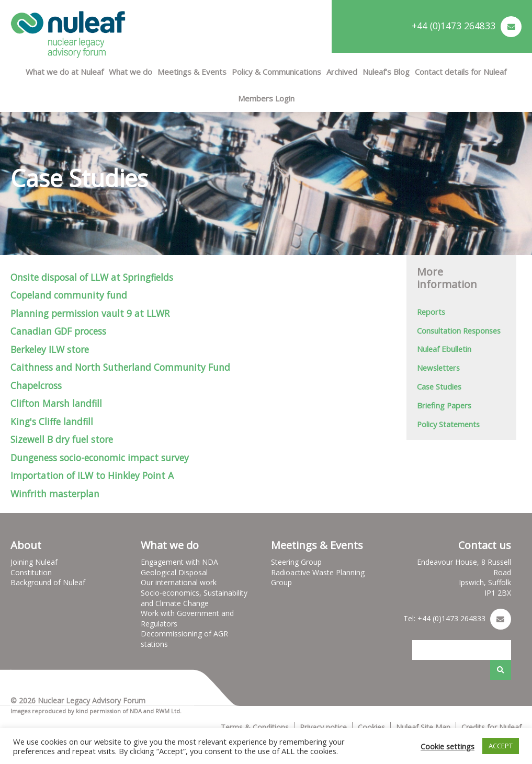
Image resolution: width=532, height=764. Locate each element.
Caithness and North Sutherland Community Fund (120, 367)
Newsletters (438, 368)
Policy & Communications (276, 72)
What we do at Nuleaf (65, 72)
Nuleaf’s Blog (386, 72)
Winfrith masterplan (55, 494)
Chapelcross (36, 385)
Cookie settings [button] (448, 746)
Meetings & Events (192, 72)
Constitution (31, 572)
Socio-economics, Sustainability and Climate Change (194, 598)
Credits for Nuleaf (491, 727)
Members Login (266, 98)
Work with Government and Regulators (187, 618)
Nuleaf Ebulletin (444, 349)
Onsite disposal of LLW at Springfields (92, 277)
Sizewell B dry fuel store (62, 439)
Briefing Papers (444, 405)
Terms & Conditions (255, 727)
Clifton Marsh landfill (56, 403)
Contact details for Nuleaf (461, 72)
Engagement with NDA (179, 562)
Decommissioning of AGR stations (184, 639)
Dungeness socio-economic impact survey (100, 458)
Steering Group (296, 562)
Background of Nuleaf (48, 582)
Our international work (179, 582)
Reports (431, 312)
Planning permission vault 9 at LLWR (90, 313)
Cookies (371, 727)
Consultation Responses (459, 330)
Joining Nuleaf (34, 562)
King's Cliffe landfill (52, 421)
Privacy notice (323, 727)
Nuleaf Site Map (423, 727)
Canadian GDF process (58, 331)
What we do (131, 72)
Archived (342, 72)
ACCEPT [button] (501, 746)
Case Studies (439, 386)
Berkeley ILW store (50, 349)
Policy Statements (448, 424)
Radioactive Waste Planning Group (318, 578)
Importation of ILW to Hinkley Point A (92, 475)
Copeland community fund (69, 295)
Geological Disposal (174, 572)
